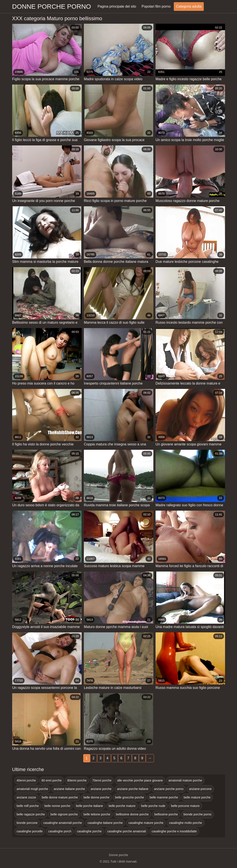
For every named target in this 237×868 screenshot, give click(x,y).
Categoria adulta (189, 6)
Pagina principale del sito (117, 6)
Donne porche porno (52, 6)
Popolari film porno (156, 6)
